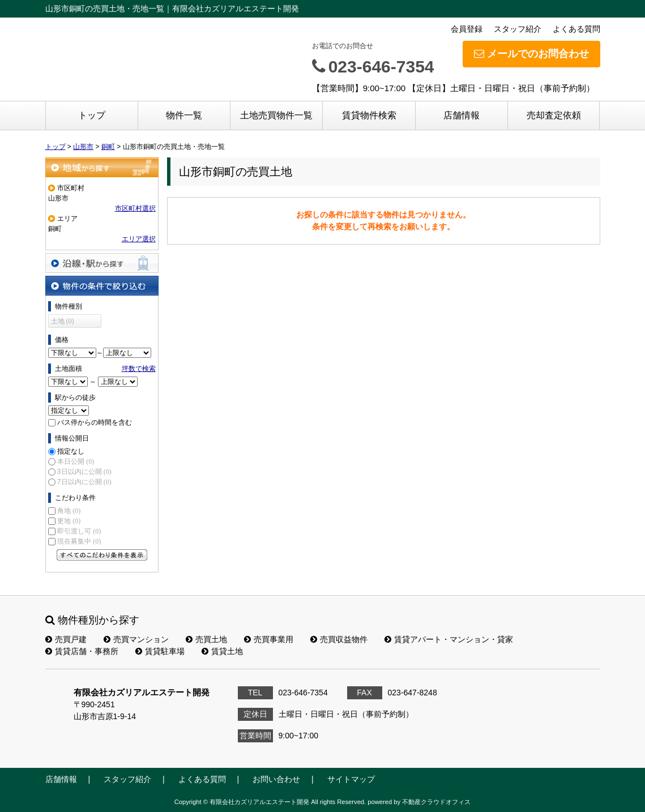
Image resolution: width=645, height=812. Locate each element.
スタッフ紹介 (518, 29)
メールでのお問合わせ (531, 54)
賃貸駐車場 (160, 651)
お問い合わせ (276, 779)
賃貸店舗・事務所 (82, 651)
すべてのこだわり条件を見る (102, 555)
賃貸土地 (222, 651)
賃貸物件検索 (369, 115)
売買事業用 (269, 639)
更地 (69, 521)
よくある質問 (576, 29)
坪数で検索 (139, 369)
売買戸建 (66, 639)
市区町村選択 (135, 208)
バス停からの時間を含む (95, 422)
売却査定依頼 (554, 115)
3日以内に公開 (84, 472)
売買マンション (136, 639)
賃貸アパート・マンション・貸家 (449, 639)
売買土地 (206, 639)
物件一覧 (184, 115)
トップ (92, 115)
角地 (69, 511)
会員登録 (467, 29)
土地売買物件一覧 (276, 115)
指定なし (71, 451)
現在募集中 (79, 541)
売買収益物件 (339, 639)
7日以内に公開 (84, 482)
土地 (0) (63, 321)
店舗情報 (462, 115)
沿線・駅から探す (102, 263)
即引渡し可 (79, 531)
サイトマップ (351, 779)
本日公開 (76, 461)
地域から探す (102, 167)
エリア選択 (139, 239)
